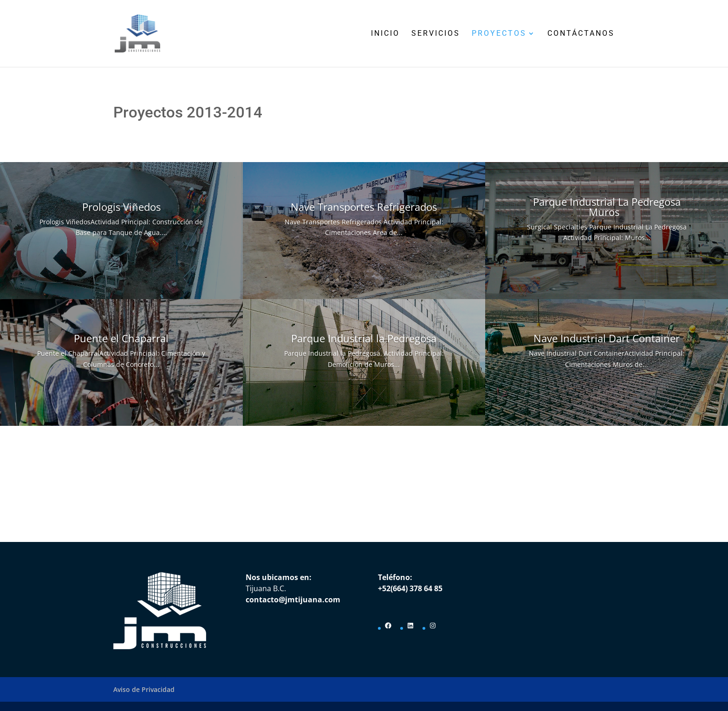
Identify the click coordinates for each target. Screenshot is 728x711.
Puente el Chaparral (121, 338)
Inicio (385, 34)
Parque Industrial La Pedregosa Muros (607, 207)
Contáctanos (581, 34)
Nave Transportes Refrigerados (364, 207)
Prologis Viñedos (121, 207)
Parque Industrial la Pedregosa (364, 338)
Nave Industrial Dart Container (607, 338)
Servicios (436, 34)
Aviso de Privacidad (144, 689)
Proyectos (499, 34)
